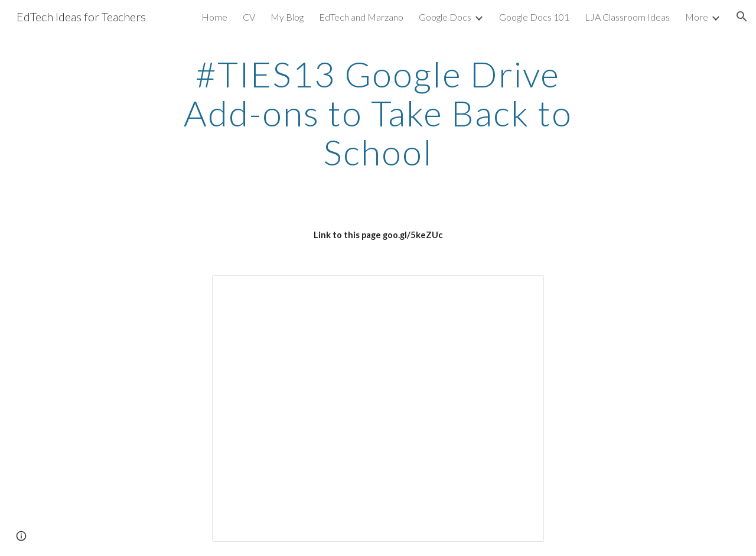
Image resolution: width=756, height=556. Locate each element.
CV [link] (249, 17)
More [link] (697, 17)
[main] (378, 113)
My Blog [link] (287, 17)
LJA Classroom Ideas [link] (627, 17)
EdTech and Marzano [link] (361, 17)
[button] (742, 17)
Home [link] (214, 17)
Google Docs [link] (445, 17)
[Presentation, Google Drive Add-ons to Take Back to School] (378, 409)
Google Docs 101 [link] (534, 17)
